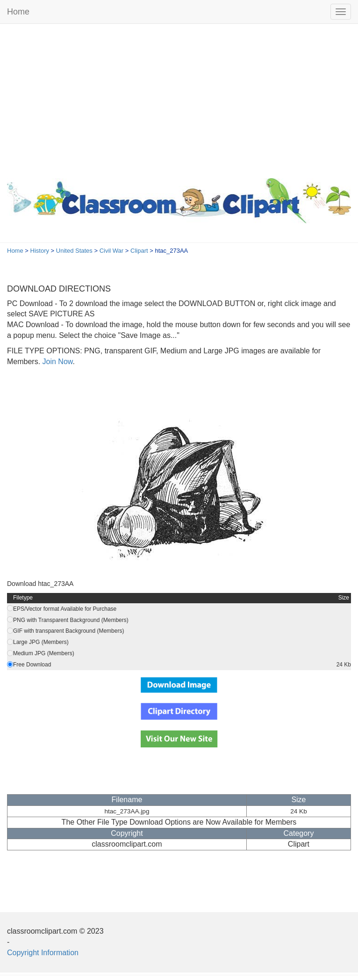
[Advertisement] (179, 99)
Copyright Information (43, 953)
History (40, 251)
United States (74, 251)
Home (18, 12)
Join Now (56, 362)
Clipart (139, 251)
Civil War (112, 251)
